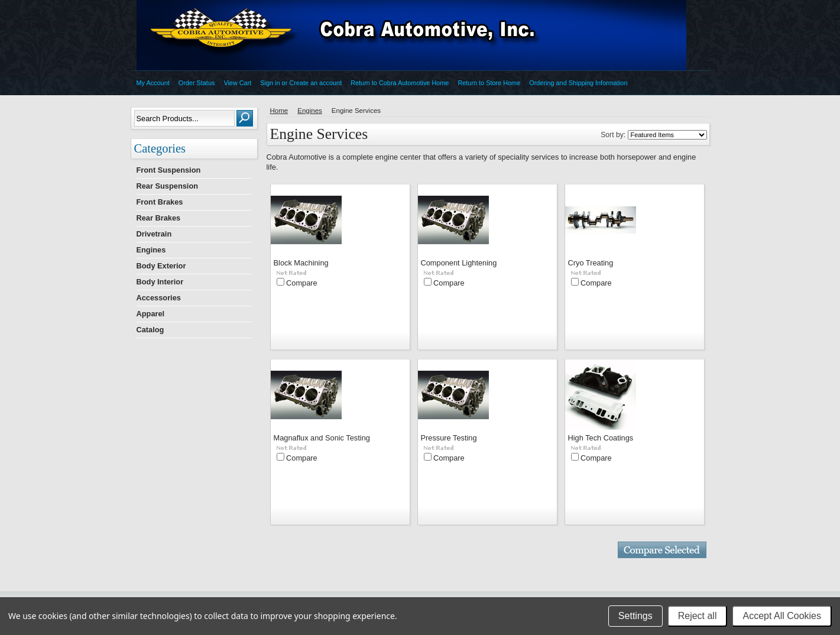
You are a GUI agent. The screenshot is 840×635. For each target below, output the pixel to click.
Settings (635, 616)
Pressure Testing (449, 438)
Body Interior (160, 282)
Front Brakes (160, 202)
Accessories (159, 298)
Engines (151, 250)
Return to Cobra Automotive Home (400, 83)
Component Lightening (459, 263)
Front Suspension (169, 170)
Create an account (315, 83)
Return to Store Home (489, 83)
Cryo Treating (591, 263)
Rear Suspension (168, 186)
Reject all (698, 616)
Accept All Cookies (782, 616)
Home (279, 111)
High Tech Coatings (601, 438)
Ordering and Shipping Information (578, 83)
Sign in (270, 83)
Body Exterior (161, 266)
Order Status (197, 83)
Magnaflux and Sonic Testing (322, 438)
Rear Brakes (159, 218)
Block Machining (301, 263)
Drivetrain (154, 234)
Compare (302, 283)
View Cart (237, 83)
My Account (153, 83)
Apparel (151, 314)
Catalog (150, 330)
